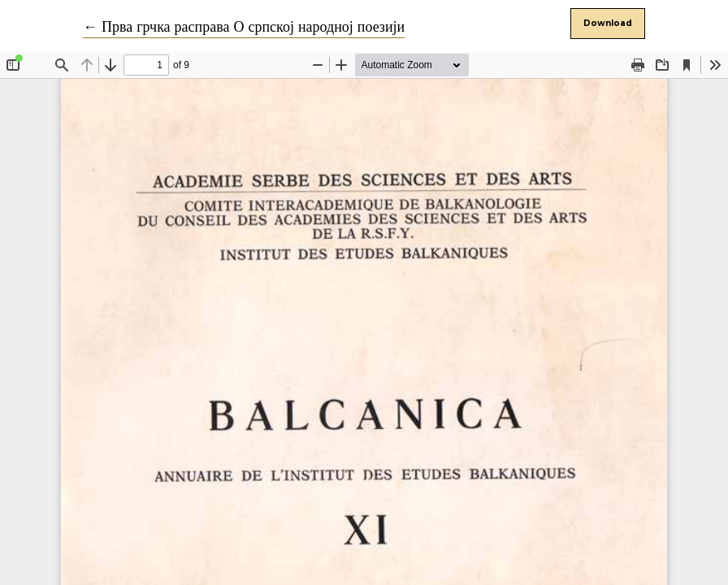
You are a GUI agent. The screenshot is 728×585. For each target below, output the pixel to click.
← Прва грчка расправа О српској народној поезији (244, 27)
